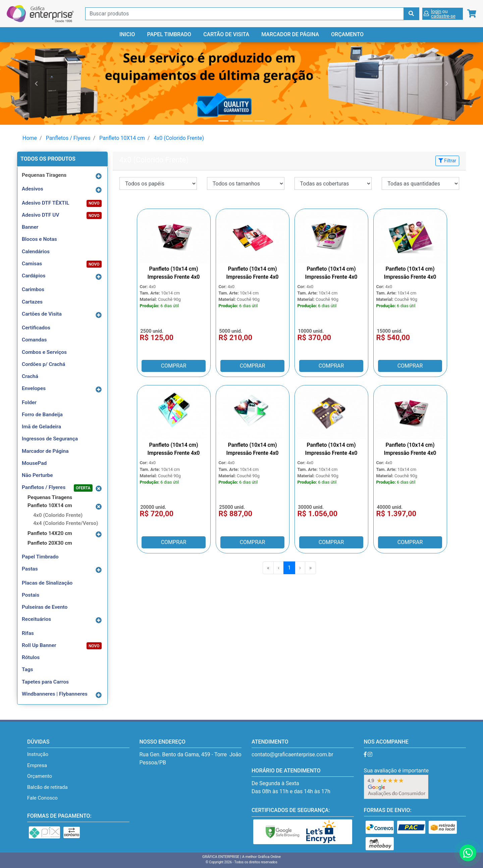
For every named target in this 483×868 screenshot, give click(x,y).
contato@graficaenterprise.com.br (292, 754)
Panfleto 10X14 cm (122, 138)
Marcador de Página (290, 34)
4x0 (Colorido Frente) (179, 138)
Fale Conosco (42, 798)
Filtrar (447, 161)
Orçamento (347, 34)
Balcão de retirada (47, 787)
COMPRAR (174, 366)
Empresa (37, 765)
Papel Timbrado (169, 34)
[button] (36, 83)
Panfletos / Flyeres (68, 138)
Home (30, 138)
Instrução (38, 754)
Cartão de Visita (226, 34)
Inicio (127, 34)
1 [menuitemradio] (289, 568)
